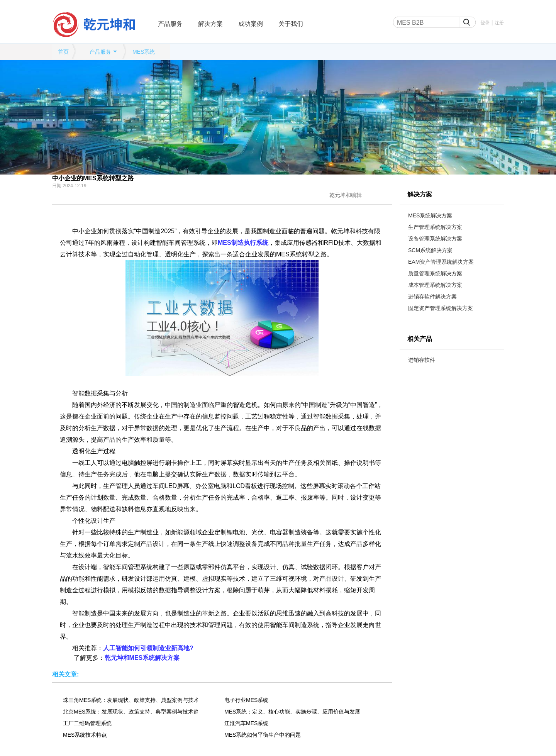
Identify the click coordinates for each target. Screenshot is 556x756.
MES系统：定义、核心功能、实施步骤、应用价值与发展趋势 (292, 712)
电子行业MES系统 (246, 700)
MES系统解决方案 (430, 215)
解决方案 (210, 24)
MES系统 (144, 52)
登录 (485, 23)
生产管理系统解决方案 (435, 227)
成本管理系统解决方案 (435, 285)
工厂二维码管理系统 (87, 723)
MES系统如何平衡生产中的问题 (263, 735)
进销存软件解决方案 (432, 297)
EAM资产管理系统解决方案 (441, 262)
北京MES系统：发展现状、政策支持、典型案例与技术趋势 (131, 712)
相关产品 (420, 339)
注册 (499, 23)
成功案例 (251, 24)
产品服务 (170, 24)
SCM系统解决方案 (430, 250)
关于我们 (291, 24)
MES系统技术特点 (85, 735)
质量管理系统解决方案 (435, 273)
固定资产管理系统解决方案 (441, 308)
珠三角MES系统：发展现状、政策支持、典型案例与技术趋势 (131, 700)
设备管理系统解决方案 (435, 239)
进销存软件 (422, 360)
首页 (63, 52)
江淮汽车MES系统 (246, 723)
